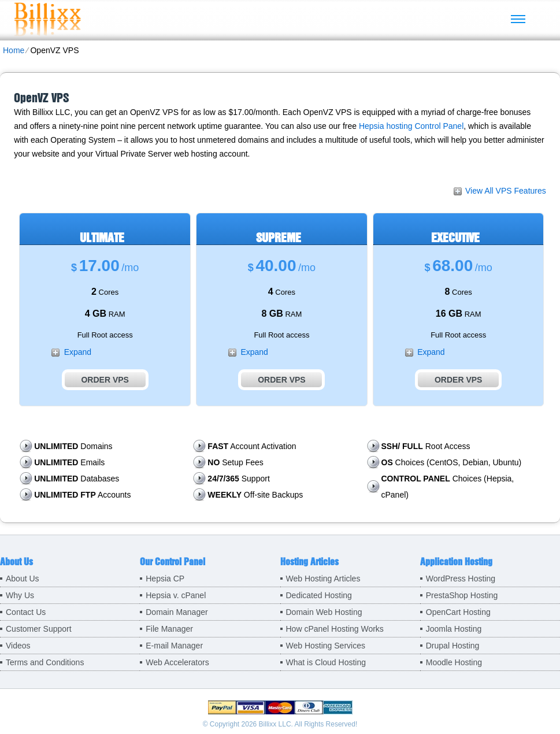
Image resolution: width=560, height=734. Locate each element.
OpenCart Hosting (458, 612)
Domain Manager (177, 612)
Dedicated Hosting (319, 595)
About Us (23, 579)
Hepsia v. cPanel (176, 595)
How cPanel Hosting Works (335, 629)
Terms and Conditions (45, 662)
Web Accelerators (177, 662)
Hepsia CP (165, 579)
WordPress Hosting (461, 579)
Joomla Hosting (454, 629)
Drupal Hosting (453, 646)
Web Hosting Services (326, 646)
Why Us (20, 595)
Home (14, 50)
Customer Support (39, 629)
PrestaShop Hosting (462, 595)
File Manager (169, 629)
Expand (78, 352)
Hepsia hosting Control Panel (411, 126)
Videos (18, 646)
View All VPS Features (506, 191)
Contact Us (26, 612)
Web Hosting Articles (323, 579)
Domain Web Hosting (324, 612)
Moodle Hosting (454, 662)
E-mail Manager (174, 646)
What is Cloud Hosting (326, 662)
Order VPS (105, 380)
